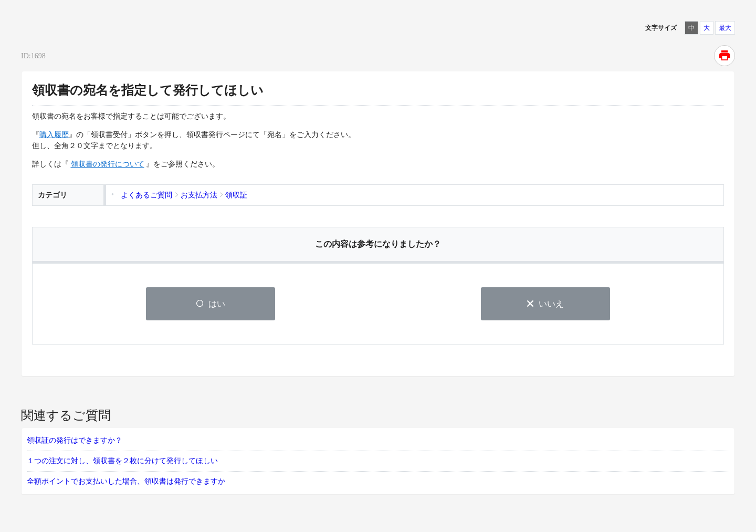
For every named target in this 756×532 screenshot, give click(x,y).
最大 (725, 28)
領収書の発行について (108, 164)
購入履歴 (54, 135)
